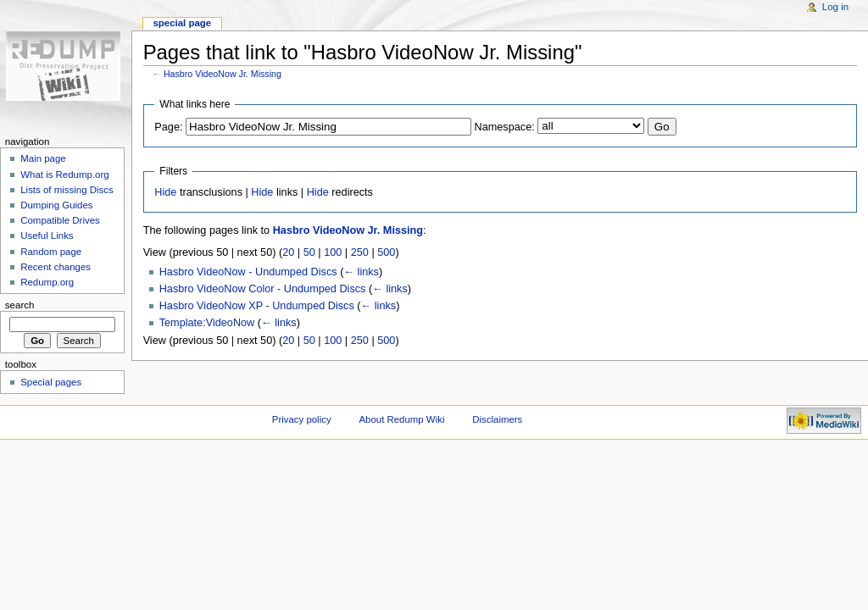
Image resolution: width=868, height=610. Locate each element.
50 (309, 252)
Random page (51, 252)
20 (288, 252)
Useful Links (47, 236)
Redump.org (47, 282)
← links (361, 272)
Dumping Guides (56, 205)
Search (20, 305)
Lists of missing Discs (67, 190)
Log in (835, 7)
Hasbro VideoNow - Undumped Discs (248, 272)
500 (386, 252)
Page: (168, 127)
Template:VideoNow (207, 323)
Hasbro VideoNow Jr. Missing (223, 74)
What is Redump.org (64, 175)
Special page (182, 23)
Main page (43, 158)
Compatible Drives (60, 220)
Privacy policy (302, 419)
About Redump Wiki (402, 419)
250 (360, 252)
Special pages (51, 382)
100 (333, 252)
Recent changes (56, 267)
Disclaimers (497, 419)
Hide (165, 192)
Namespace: (505, 127)
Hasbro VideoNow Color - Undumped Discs (263, 289)
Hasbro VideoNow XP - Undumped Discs (257, 306)
